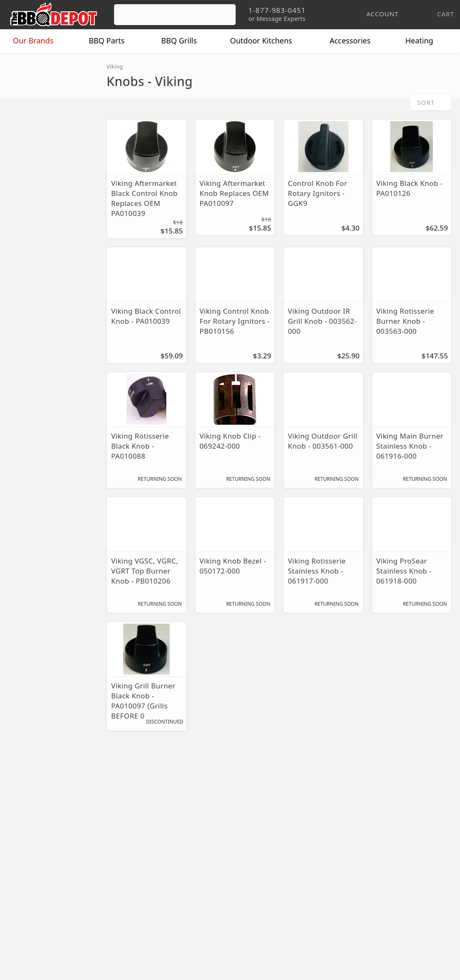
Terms (167, 909)
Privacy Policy (180, 896)
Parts (113, 41)
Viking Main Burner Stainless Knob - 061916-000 (407, 446)
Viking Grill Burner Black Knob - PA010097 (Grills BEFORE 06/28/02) (142, 701)
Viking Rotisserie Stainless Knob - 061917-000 (316, 571)
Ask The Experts (416, 763)
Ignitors (25, 133)
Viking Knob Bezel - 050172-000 (231, 566)
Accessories (356, 41)
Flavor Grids (32, 118)
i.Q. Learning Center (43, 848)
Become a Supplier (41, 884)
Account (171, 836)
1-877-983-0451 (334, 850)
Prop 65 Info (178, 884)
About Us (26, 824)
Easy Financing (35, 872)
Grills (185, 41)
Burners (25, 88)
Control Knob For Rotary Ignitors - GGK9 (316, 193)
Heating (425, 41)
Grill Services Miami (190, 872)
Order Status (178, 824)
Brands (39, 41)
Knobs (23, 148)
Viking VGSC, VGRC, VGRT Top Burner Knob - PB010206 (144, 571)
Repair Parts (32, 163)
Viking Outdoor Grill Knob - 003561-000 (320, 441)
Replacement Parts (46, 71)
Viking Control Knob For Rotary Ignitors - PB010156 (233, 321)
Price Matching (35, 836)
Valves (23, 178)
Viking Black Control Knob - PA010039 (144, 316)
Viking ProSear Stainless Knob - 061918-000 (403, 571)
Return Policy (179, 848)
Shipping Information (192, 860)
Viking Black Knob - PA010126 (408, 188)
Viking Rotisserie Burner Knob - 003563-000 (404, 321)
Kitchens (267, 41)
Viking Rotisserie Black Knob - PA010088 (139, 446)
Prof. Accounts (36, 896)
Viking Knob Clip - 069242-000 (228, 441)
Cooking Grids (34, 103)
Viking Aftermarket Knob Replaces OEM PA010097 (232, 193)
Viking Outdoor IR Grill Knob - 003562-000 (321, 321)
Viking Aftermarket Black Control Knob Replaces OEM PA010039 (142, 198)
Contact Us (29, 909)
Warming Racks (37, 193)
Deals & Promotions (44, 860)
